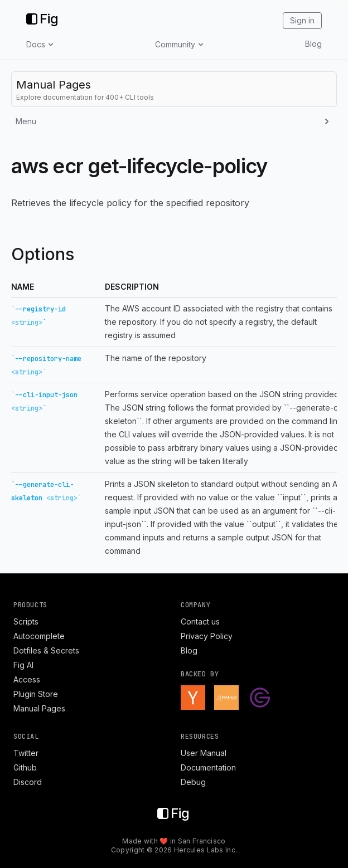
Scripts (26, 621)
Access (27, 679)
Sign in (302, 20)
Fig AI (23, 665)
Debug (193, 782)
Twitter (26, 753)
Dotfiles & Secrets (46, 650)
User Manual (204, 753)
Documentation (208, 767)
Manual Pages (39, 708)
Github (25, 767)
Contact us (200, 621)
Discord (28, 782)
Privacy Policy (207, 636)
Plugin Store (36, 694)
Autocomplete (39, 636)
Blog (313, 44)
